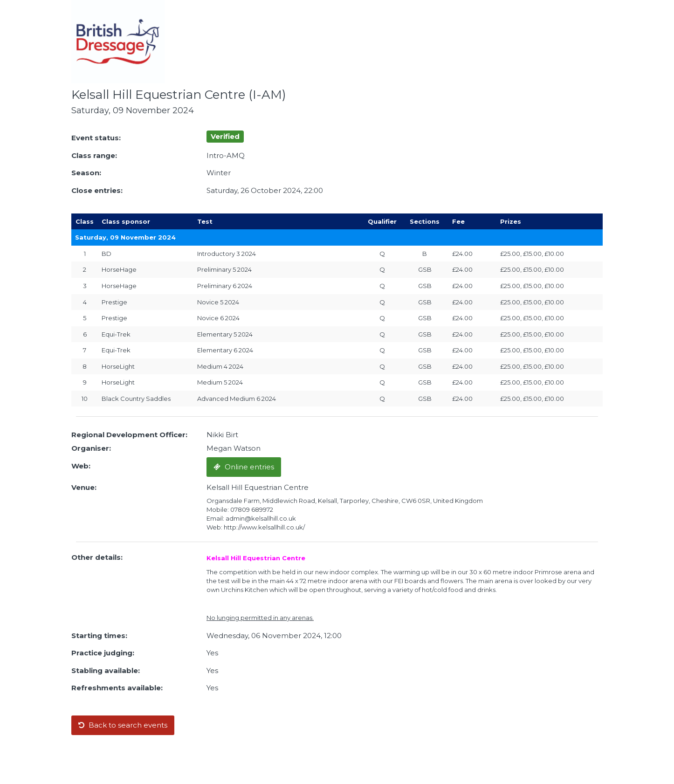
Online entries (244, 467)
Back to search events (123, 725)
